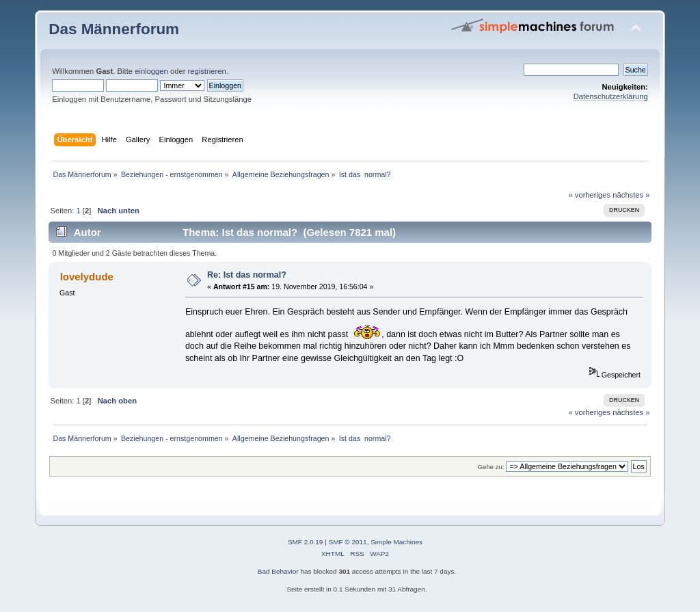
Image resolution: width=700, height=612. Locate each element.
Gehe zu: (491, 467)
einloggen (151, 71)
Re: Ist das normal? (247, 275)
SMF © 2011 (348, 542)
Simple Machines (396, 542)
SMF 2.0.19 (306, 542)
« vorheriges (589, 195)
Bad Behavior (278, 571)
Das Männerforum (114, 29)
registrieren (207, 71)
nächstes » (631, 195)
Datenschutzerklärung (611, 96)
